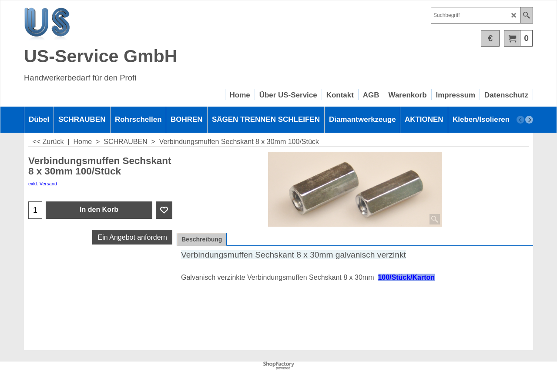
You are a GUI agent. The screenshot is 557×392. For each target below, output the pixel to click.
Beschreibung (202, 239)
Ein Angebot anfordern (133, 237)
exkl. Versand (43, 184)
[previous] (520, 120)
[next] (529, 120)
